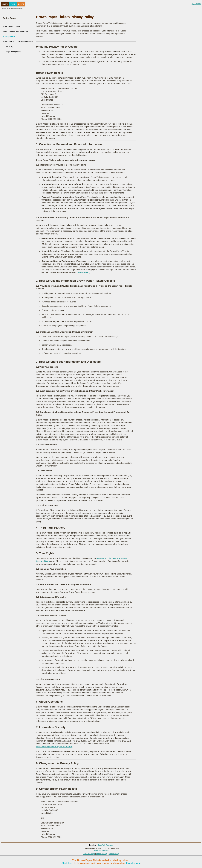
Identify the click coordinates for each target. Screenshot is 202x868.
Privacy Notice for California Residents (18, 41)
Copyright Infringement (12, 51)
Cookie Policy (8, 46)
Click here (67, 863)
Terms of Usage (89, 854)
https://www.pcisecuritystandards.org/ (55, 746)
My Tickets (196, 4)
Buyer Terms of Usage (11, 26)
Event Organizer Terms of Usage (16, 31)
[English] (92, 845)
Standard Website (101, 850)
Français (110, 845)
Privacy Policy (9, 36)
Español (101, 845)
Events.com (133, 863)
